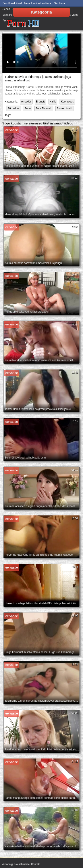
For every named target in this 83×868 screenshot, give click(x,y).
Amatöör (26, 102)
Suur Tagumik (44, 108)
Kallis (53, 102)
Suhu (27, 108)
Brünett (40, 102)
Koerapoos (67, 102)
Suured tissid (64, 108)
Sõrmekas (14, 108)
